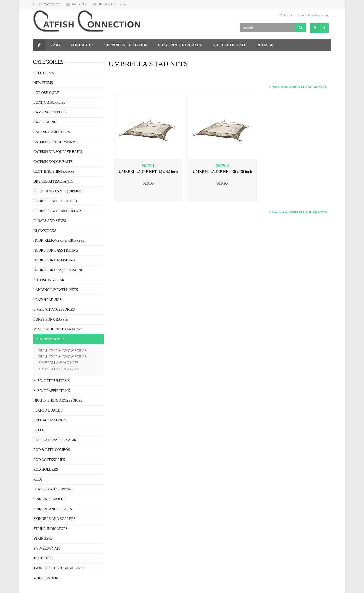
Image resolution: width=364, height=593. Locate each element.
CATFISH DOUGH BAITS (53, 162)
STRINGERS (43, 539)
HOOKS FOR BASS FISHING (56, 250)
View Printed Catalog (180, 45)
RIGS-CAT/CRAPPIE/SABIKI (55, 440)
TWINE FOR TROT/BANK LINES (59, 568)
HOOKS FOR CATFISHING (54, 260)
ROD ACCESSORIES (49, 460)
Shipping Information (112, 4)
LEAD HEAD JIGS (47, 300)
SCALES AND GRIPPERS (53, 489)
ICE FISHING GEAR (49, 280)
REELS (39, 430)
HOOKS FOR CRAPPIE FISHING (59, 270)
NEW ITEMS (43, 83)
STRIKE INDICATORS (50, 529)
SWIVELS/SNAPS (47, 548)
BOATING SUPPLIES (50, 102)
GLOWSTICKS (45, 231)
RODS (38, 479)
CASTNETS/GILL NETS (52, 132)
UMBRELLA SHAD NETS (59, 363)
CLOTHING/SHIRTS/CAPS (54, 172)
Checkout (286, 15)
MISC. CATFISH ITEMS (52, 381)
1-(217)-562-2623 (49, 4)
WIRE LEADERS (46, 578)
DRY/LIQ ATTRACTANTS (53, 181)
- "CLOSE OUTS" (47, 93)
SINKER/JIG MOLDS (49, 499)
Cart (55, 45)
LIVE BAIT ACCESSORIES (54, 310)
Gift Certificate (229, 45)
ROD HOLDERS (46, 470)
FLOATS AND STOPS (50, 221)
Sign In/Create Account (313, 15)
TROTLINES (43, 558)
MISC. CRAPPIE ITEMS (52, 391)
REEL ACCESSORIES (50, 420)
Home (39, 45)
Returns (265, 45)
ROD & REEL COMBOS (52, 450)
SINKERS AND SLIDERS (53, 509)
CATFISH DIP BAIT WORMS (55, 142)
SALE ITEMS (44, 73)
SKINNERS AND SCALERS (54, 519)
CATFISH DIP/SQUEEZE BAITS (58, 152)
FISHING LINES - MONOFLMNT (59, 211)
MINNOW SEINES (51, 339)
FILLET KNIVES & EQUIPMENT (59, 191)
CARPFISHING (45, 122)
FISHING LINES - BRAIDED (55, 201)
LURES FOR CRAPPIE (51, 319)
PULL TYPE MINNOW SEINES (63, 351)
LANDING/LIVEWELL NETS (56, 290)
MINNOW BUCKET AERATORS (58, 329)
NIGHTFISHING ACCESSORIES (58, 401)
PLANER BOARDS (48, 410)
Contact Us (79, 4)
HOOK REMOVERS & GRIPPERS (59, 241)
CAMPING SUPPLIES (50, 112)
